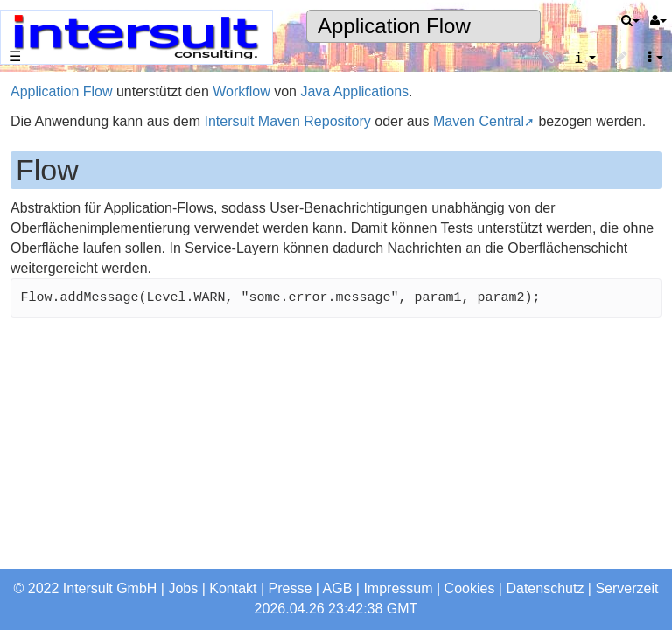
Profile (40, 396)
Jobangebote (61, 361)
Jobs (183, 588)
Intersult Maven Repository (287, 121)
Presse (290, 588)
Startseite (50, 133)
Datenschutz (545, 588)
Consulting (53, 238)
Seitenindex (57, 518)
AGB (338, 588)
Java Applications (354, 91)
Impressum (398, 588)
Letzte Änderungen (79, 553)
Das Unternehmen (77, 168)
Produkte (48, 203)
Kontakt (233, 588)
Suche (40, 483)
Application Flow (394, 26)
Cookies (470, 588)
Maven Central (479, 121)
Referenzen (56, 273)
